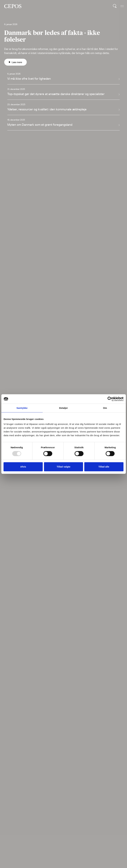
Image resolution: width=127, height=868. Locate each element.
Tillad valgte (64, 467)
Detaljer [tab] (64, 408)
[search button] (115, 6)
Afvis (23, 467)
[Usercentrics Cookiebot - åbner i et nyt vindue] (110, 399)
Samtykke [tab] (22, 408)
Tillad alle (104, 467)
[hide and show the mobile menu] (122, 6)
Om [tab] (105, 408)
